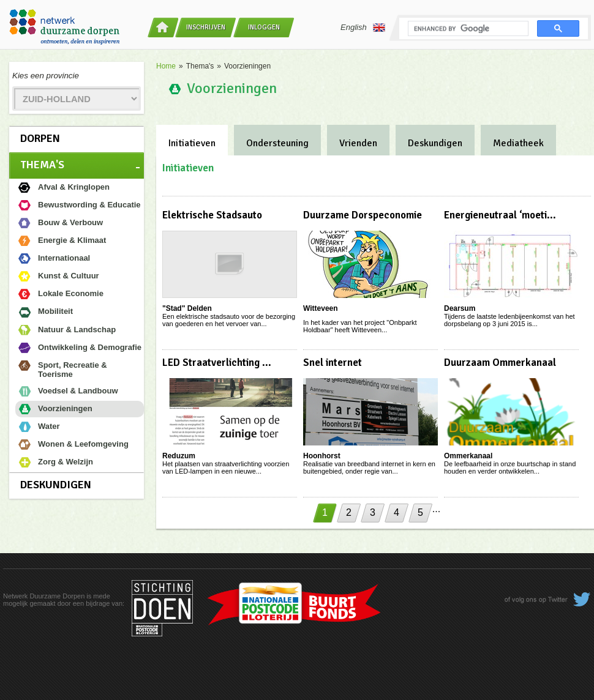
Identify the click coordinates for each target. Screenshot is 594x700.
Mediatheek (518, 143)
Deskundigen (56, 485)
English (363, 28)
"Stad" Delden (187, 308)
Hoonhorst (322, 456)
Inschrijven (206, 27)
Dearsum (460, 308)
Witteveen (321, 308)
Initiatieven (192, 143)
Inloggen (264, 27)
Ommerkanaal (468, 456)
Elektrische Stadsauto (212, 215)
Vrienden (358, 143)
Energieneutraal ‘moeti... (500, 215)
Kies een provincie (46, 76)
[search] (467, 29)
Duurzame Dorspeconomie (363, 215)
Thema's (42, 165)
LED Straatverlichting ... (217, 363)
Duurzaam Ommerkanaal (500, 363)
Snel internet (333, 363)
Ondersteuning (277, 143)
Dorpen (40, 138)
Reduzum (179, 456)
